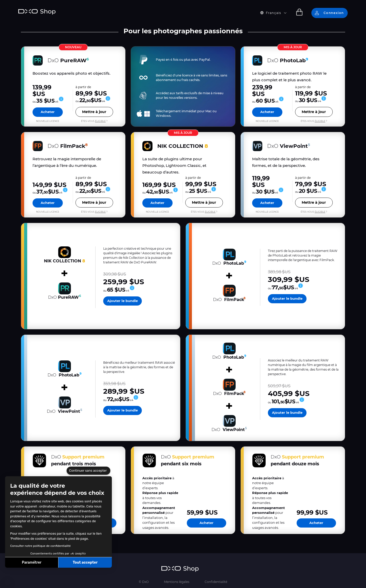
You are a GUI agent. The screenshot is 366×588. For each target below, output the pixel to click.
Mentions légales (177, 582)
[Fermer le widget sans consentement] (88, 471)
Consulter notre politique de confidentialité (40, 546)
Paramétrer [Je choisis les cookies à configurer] (32, 562)
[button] (8, 582)
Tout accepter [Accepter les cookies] (85, 562)
